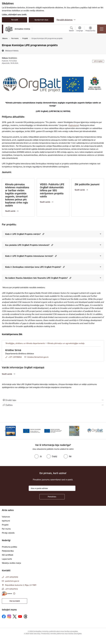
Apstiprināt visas (41, 20)
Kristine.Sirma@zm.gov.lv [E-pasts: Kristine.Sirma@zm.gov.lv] (38, 357)
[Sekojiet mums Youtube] (20, 616)
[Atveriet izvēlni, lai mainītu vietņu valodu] (80, 29)
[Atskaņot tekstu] (12, 51)
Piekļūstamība (8, 551)
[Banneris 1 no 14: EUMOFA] (11, 431)
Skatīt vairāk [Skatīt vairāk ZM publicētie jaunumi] (80, 190)
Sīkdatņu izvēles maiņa (11, 563)
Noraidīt (15, 20)
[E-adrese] (7, 593)
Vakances (6, 517)
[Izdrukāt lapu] (53, 400)
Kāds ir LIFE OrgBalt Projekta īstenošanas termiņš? (29, 256)
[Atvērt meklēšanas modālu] (71, 29)
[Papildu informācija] (14, 593)
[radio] (38, 456)
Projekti (5, 525)
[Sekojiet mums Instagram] (9, 616)
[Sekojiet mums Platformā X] (15, 617)
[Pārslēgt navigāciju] (102, 29)
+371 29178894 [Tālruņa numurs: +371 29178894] (15, 357)
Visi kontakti (15, 601)
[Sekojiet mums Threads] (26, 617)
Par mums (6, 529)
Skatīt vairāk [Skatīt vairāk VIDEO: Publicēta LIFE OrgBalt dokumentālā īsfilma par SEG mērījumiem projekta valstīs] (45, 202)
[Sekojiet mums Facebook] (4, 617)
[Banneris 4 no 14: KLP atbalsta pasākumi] (74, 431)
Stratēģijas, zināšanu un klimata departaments (25, 343)
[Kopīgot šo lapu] (53, 405)
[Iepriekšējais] (5, 431)
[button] (43, 234)
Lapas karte (7, 559)
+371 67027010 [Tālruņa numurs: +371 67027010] (12, 577)
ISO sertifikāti (8, 555)
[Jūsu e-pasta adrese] (52, 488)
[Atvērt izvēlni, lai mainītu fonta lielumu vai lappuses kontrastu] (90, 29)
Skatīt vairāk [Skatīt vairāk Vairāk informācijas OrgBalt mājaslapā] (7, 374)
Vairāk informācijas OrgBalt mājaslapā (23, 367)
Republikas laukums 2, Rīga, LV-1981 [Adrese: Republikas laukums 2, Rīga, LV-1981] (21, 585)
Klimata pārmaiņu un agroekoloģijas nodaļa (66, 343)
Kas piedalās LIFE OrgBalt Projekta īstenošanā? (27, 245)
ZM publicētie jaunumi (87, 184)
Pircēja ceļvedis (8, 533)
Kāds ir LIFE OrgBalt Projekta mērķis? (23, 234)
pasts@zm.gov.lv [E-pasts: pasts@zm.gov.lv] (12, 581)
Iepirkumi (6, 521)
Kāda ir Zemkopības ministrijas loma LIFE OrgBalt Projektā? (33, 267)
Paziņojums (73, 125)
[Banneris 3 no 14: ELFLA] (53, 431)
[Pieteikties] (52, 497)
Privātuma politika (9, 547)
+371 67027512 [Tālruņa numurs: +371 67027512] (11, 589)
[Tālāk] (101, 431)
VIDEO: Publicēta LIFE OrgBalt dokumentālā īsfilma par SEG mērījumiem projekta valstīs (52, 190)
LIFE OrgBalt (98, 61)
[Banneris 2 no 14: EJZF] (32, 431)
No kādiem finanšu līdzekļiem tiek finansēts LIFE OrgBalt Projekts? (36, 278)
